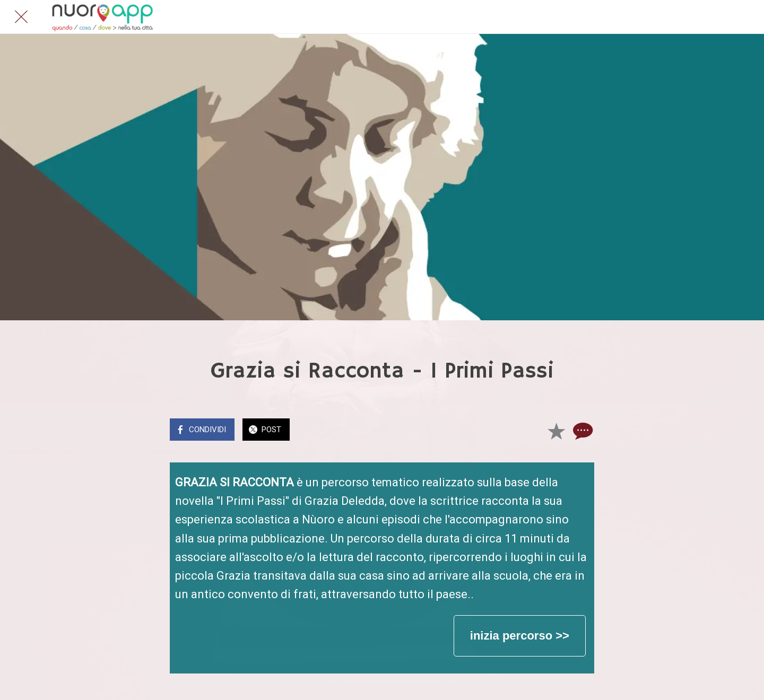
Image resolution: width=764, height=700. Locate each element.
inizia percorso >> (520, 636)
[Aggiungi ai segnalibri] (556, 431)
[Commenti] (581, 431)
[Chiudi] (21, 17)
